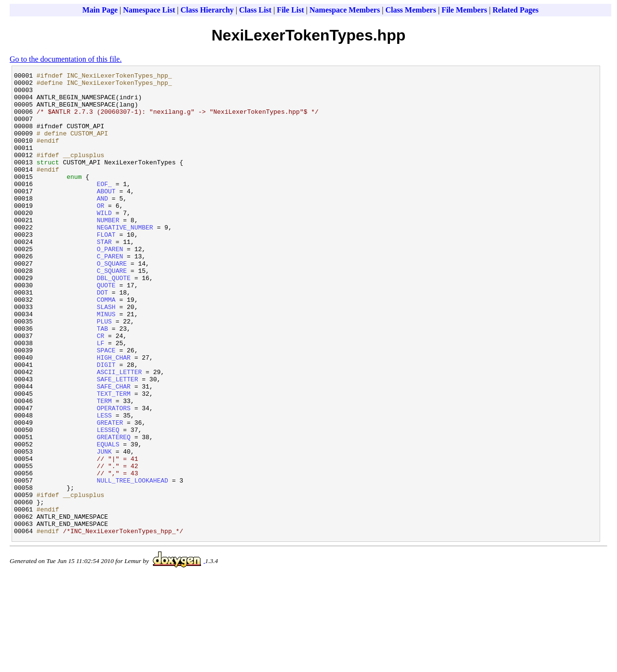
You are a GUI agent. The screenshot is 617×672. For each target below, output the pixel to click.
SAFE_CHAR (114, 450)
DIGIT (106, 424)
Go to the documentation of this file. (66, 59)
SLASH (106, 354)
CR (101, 389)
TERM (104, 467)
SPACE (106, 406)
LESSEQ (108, 502)
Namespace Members (345, 10)
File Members (464, 10)
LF (101, 398)
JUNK (104, 528)
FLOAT (106, 268)
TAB (102, 380)
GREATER (110, 493)
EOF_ (104, 207)
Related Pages (516, 10)
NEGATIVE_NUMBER (125, 259)
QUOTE (106, 328)
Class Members (410, 10)
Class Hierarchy (207, 10)
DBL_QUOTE (114, 320)
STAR (104, 276)
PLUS (104, 372)
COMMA (106, 346)
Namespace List (149, 10)
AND (102, 224)
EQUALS (108, 519)
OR (101, 233)
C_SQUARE (112, 311)
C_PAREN (110, 294)
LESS (104, 484)
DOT (102, 337)
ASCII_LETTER (120, 432)
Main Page (100, 10)
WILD (104, 242)
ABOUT (106, 215)
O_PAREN (110, 285)
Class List (255, 10)
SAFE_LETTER (118, 441)
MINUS (106, 363)
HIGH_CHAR (114, 415)
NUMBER (108, 250)
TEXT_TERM (114, 458)
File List (290, 10)
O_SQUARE (112, 302)
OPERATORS (114, 476)
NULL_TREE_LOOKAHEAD (133, 563)
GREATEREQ (114, 511)
